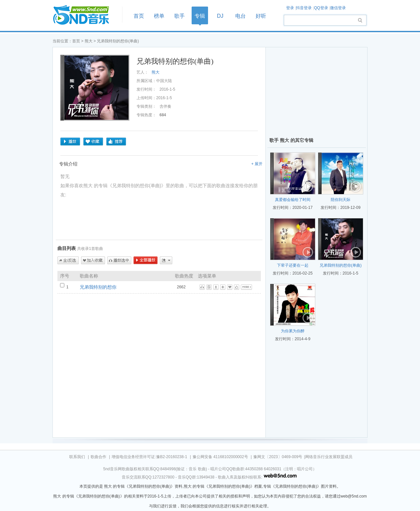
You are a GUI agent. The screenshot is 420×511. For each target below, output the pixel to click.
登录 (290, 8)
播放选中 (119, 260)
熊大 (89, 41)
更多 (166, 260)
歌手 (179, 16)
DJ (220, 16)
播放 (70, 142)
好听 (261, 16)
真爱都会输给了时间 (293, 200)
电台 (241, 16)
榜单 (159, 16)
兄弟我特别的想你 (98, 287)
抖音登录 (304, 8)
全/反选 (68, 260)
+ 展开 (257, 164)
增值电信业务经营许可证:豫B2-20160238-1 (149, 457)
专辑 (200, 16)
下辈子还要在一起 (293, 265)
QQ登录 (321, 8)
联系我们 (77, 457)
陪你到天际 (341, 200)
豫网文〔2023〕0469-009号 (278, 457)
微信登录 (338, 8)
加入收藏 (93, 260)
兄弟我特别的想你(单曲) (341, 265)
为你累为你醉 (293, 331)
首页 (85, 15)
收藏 (93, 142)
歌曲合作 (98, 457)
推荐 (116, 142)
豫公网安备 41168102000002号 (220, 457)
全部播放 (146, 260)
